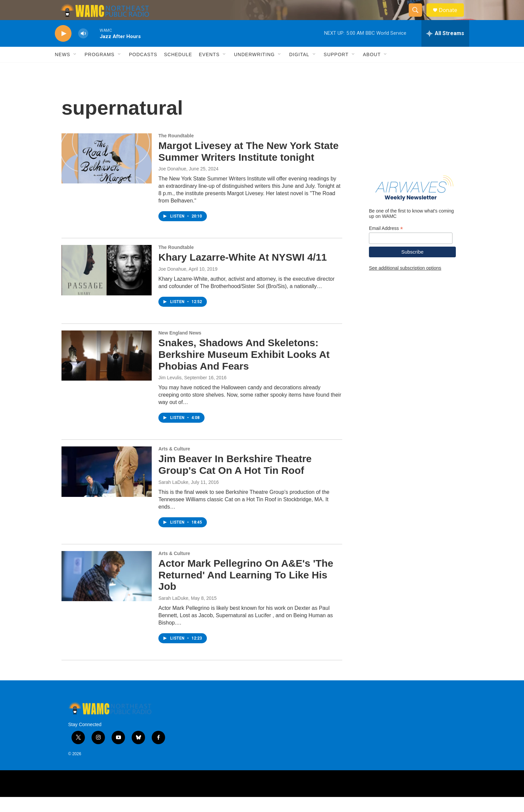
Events (209, 70)
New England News (180, 348)
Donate (452, 18)
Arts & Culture (174, 464)
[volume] (83, 49)
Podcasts (143, 70)
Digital (299, 70)
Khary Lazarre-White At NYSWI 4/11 (243, 272)
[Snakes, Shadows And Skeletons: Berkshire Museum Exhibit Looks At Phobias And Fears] (107, 371)
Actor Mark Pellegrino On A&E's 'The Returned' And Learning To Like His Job (246, 590)
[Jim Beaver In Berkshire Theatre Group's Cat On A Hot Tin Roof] (107, 487)
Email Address (386, 243)
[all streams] (445, 48)
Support (336, 70)
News (62, 70)
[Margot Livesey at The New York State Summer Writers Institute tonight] (107, 173)
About (372, 70)
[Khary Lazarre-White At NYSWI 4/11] (107, 285)
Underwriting (254, 70)
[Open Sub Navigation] (75, 70)
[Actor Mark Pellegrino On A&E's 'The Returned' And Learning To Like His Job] (107, 591)
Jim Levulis (170, 393)
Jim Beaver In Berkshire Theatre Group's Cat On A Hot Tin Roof (235, 480)
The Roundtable (176, 151)
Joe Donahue (172, 184)
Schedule (178, 70)
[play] (63, 49)
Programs (100, 70)
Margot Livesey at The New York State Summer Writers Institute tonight (248, 166)
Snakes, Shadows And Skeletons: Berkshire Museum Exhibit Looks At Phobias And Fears (244, 369)
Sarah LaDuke (173, 497)
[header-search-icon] (418, 18)
